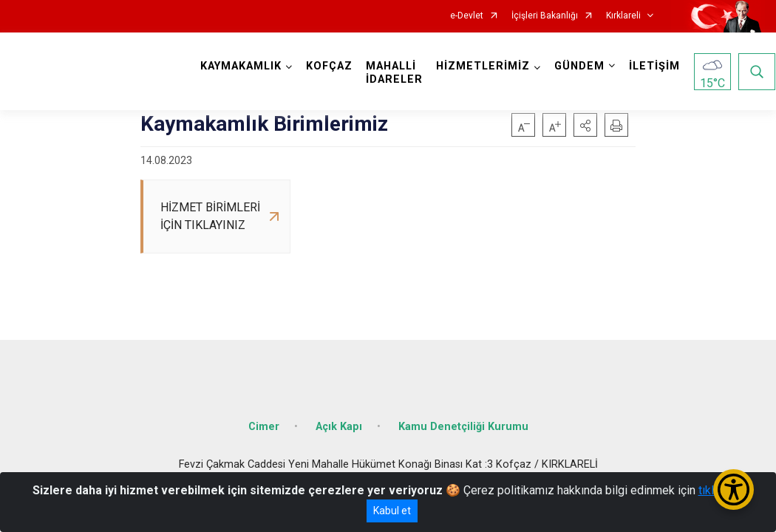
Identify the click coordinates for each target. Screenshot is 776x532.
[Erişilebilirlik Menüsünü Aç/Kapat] (734, 490)
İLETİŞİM (655, 66)
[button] (585, 125)
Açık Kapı (339, 423)
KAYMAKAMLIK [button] (242, 66)
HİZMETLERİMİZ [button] (484, 66)
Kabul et (392, 511)
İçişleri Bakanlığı (545, 16)
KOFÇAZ (330, 66)
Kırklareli (623, 16)
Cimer (264, 423)
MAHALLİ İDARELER (395, 73)
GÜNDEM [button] (580, 66)
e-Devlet (467, 16)
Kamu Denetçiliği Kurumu (463, 423)
